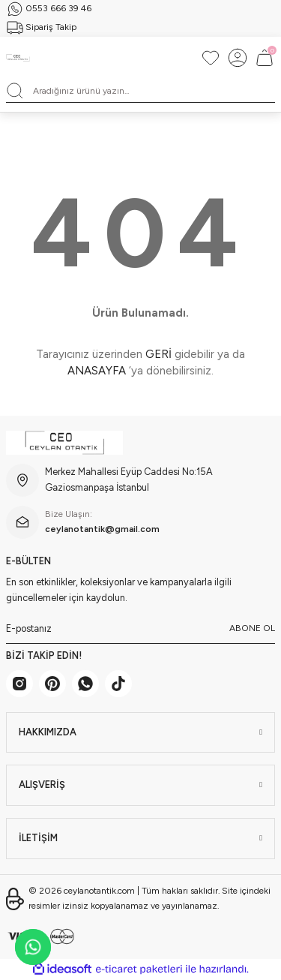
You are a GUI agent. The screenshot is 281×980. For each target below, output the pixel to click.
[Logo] (18, 58)
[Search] (140, 91)
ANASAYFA (97, 371)
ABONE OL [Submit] (252, 628)
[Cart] (265, 58)
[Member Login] (238, 58)
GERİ (158, 354)
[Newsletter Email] (140, 629)
